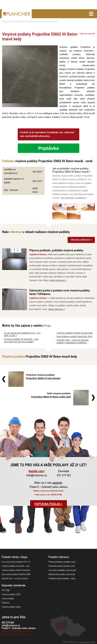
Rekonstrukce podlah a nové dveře (62, 574)
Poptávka (48, 148)
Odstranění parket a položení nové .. (62, 566)
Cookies (93, 642)
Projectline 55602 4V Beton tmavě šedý (41, 21)
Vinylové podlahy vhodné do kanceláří (75, 333)
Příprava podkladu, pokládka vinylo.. (62, 562)
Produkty (19, 21)
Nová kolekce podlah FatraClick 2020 (74, 337)
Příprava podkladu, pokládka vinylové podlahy (56, 250)
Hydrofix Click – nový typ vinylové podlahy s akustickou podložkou (73, 341)
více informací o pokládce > (74, 198)
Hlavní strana (8, 21)
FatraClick (6, 603)
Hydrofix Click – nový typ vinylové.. (15, 578)
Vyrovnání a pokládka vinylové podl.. (63, 570)
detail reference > (58, 280)
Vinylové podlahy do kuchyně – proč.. (16, 566)
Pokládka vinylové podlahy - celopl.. (62, 578)
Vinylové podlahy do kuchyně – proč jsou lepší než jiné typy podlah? (21, 340)
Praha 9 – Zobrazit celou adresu (49, 487)
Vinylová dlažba (8, 598)
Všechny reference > (81, 240)
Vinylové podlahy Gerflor (11, 607)
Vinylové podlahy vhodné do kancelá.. (16, 570)
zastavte (57, 483)
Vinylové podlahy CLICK (11, 594)
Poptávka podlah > (48, 504)
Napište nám (36, 471)
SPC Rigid (6, 590)
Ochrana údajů (84, 642)
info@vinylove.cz (36, 475)
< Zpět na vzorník (86, 34)
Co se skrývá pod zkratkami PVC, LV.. (16, 562)
